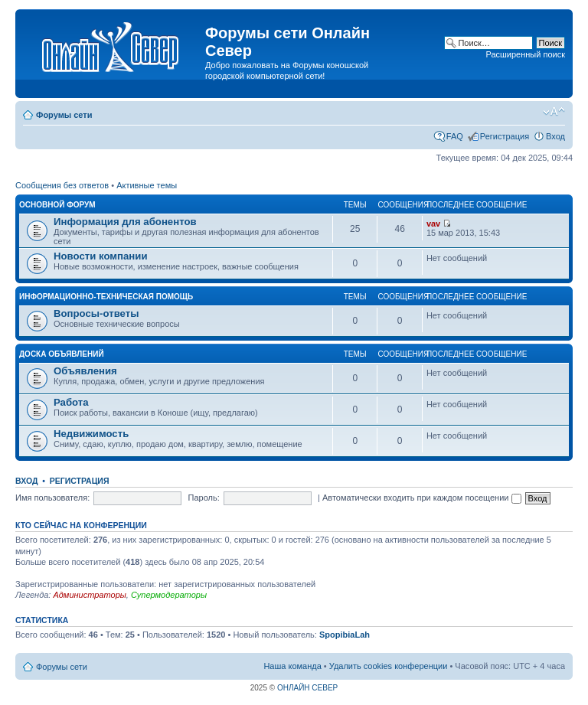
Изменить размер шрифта (554, 112)
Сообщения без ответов (62, 185)
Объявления (85, 371)
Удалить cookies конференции (389, 666)
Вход (555, 136)
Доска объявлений (62, 354)
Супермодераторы (169, 595)
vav (433, 224)
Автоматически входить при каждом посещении (422, 498)
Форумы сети (64, 115)
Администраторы (89, 595)
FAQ (455, 136)
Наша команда (292, 666)
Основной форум (57, 205)
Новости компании (101, 256)
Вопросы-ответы (96, 313)
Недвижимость (91, 434)
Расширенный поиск (525, 54)
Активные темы (147, 185)
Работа (71, 402)
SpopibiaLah (345, 635)
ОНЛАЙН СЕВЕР (307, 688)
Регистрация (505, 136)
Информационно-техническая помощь (106, 297)
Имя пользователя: (52, 498)
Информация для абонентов (125, 222)
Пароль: (204, 498)
